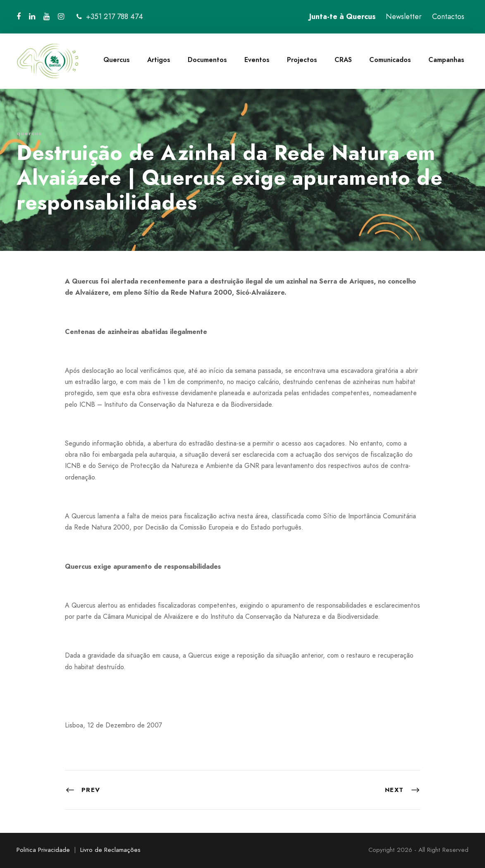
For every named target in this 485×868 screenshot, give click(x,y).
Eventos (257, 60)
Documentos (207, 60)
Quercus (117, 60)
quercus (29, 133)
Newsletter (404, 17)
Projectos (302, 60)
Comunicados (390, 60)
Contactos (448, 17)
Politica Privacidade (43, 850)
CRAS (343, 60)
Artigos (159, 60)
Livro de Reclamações (110, 850)
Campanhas (446, 60)
